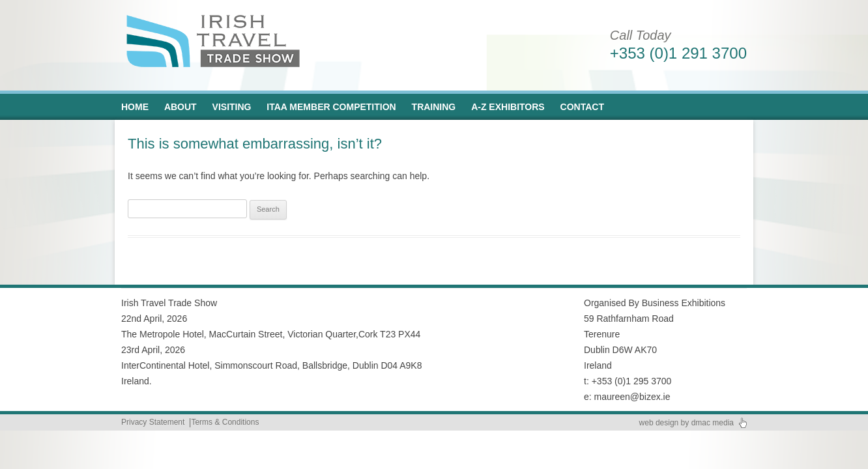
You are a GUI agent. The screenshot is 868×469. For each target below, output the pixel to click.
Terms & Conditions (225, 422)
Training (434, 107)
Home (135, 107)
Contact (582, 107)
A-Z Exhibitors (508, 107)
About (181, 107)
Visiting (232, 107)
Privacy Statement (153, 422)
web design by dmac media (687, 423)
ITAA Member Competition (331, 107)
